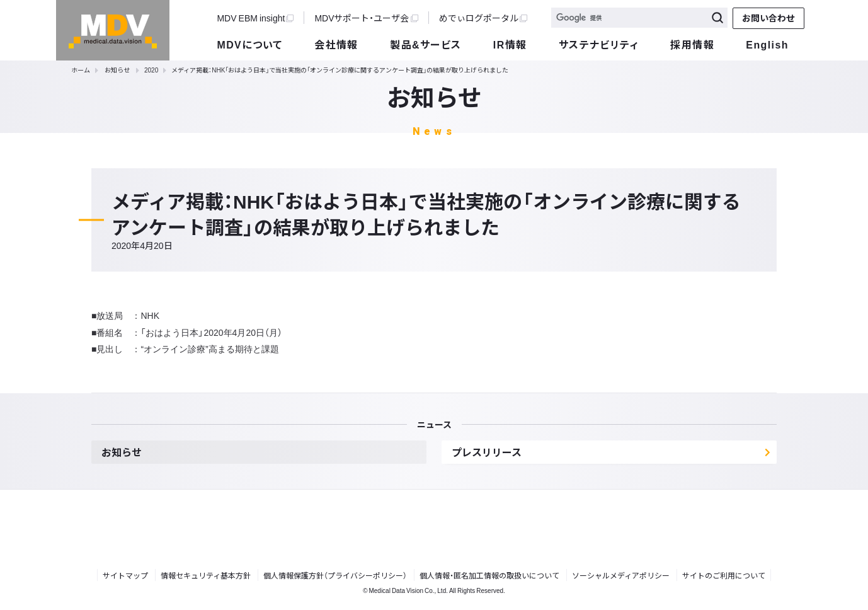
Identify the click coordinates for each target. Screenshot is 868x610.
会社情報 (336, 44)
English (767, 44)
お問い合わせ (768, 18)
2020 (151, 70)
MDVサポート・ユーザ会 (366, 18)
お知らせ (117, 70)
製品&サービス (425, 44)
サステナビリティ (599, 44)
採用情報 (692, 44)
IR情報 (510, 44)
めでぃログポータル (483, 18)
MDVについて (249, 44)
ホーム (81, 70)
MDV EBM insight (255, 18)
